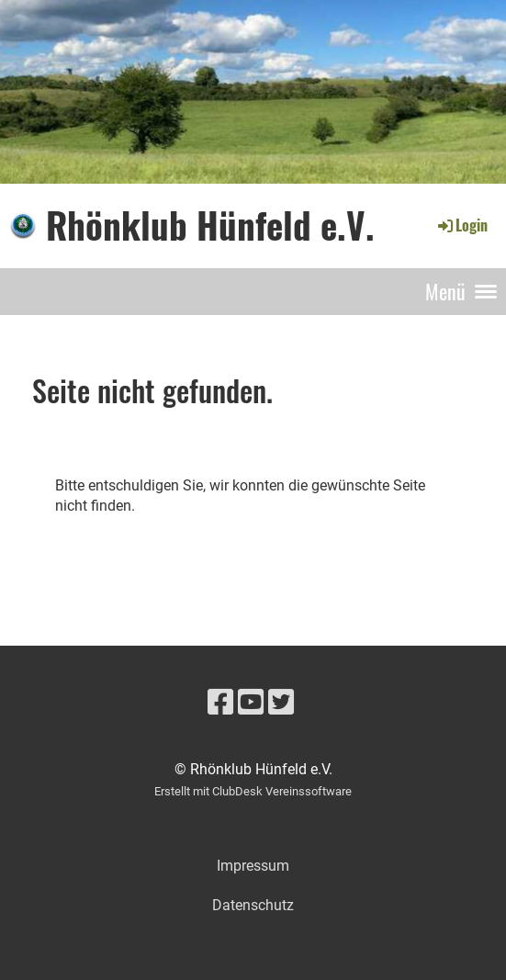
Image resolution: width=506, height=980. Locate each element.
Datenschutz (253, 905)
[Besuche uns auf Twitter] (281, 703)
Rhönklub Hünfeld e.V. (210, 225)
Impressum (253, 866)
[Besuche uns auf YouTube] (251, 703)
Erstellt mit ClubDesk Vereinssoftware (253, 791)
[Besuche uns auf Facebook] (220, 703)
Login (461, 225)
